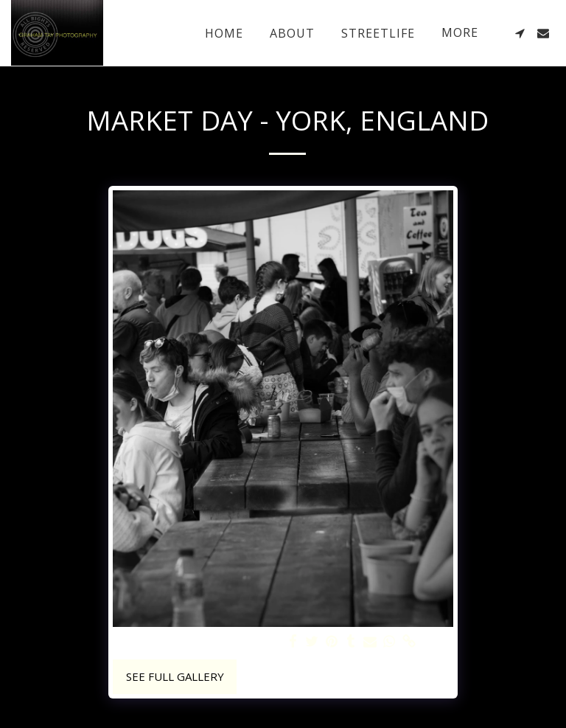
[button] (520, 33)
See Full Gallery (175, 676)
